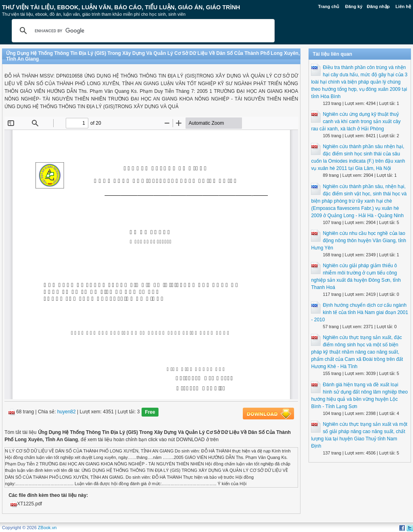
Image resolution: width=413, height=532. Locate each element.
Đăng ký (354, 6)
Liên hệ (403, 6)
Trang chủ (329, 6)
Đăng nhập (379, 6)
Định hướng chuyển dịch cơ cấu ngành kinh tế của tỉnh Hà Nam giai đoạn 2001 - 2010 (359, 312)
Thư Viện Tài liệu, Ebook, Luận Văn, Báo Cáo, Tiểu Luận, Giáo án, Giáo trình (121, 7)
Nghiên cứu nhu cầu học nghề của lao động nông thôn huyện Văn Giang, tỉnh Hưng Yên (359, 241)
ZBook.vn (47, 528)
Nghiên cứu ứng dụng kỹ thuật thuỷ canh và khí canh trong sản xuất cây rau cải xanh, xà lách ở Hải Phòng (356, 121)
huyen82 (67, 412)
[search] (142, 31)
